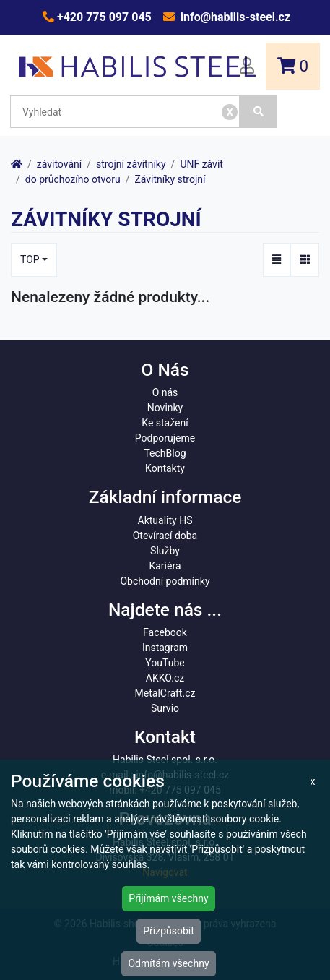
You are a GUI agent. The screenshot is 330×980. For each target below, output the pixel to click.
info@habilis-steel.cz (234, 17)
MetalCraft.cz (165, 693)
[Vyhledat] (259, 112)
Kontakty (165, 468)
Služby (165, 551)
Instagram (165, 648)
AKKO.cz (165, 678)
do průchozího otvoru (73, 179)
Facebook (165, 632)
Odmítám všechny (168, 963)
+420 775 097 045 (103, 17)
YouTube (165, 663)
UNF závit (201, 164)
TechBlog (165, 453)
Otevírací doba (165, 536)
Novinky (165, 408)
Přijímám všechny (168, 898)
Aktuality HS (165, 520)
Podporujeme (165, 438)
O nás (165, 392)
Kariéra (165, 566)
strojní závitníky (131, 164)
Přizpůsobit (169, 931)
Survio (165, 708)
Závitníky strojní (170, 179)
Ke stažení (165, 423)
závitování (59, 164)
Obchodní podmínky (165, 581)
